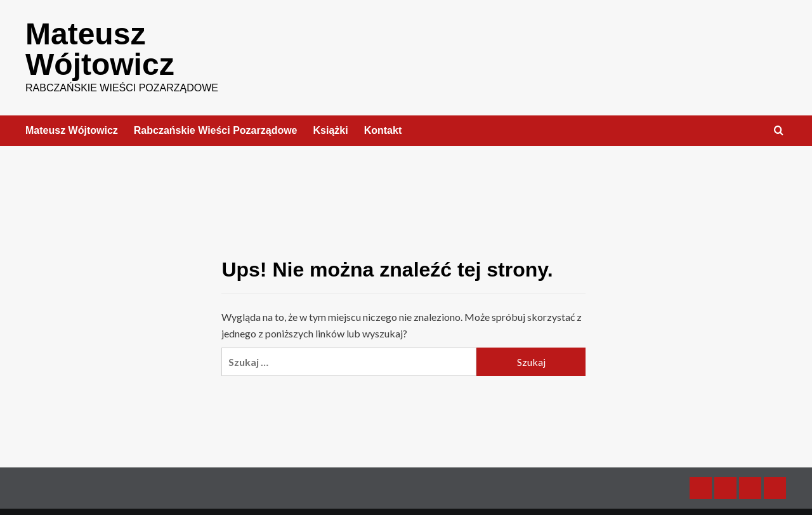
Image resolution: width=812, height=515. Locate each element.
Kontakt (383, 130)
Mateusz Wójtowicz (100, 49)
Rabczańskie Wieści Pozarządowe (216, 130)
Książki (331, 130)
